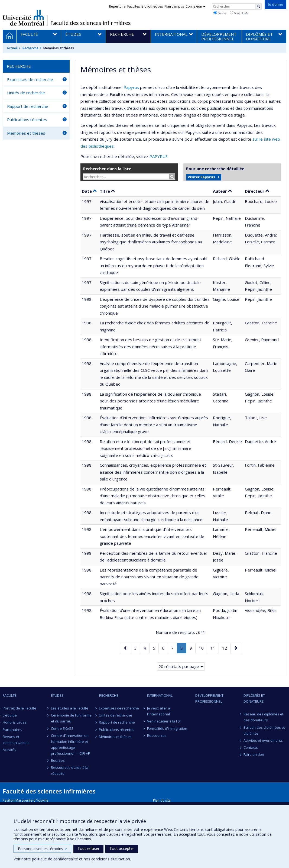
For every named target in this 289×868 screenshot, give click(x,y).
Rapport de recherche (28, 106)
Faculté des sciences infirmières (91, 23)
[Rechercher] (258, 7)
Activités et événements (263, 740)
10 (203, 648)
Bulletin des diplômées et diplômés (264, 730)
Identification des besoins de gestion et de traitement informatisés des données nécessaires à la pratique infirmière (150, 346)
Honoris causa (15, 722)
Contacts (251, 747)
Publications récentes (27, 120)
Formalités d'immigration (167, 728)
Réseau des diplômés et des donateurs (263, 717)
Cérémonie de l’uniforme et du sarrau (71, 718)
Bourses (58, 760)
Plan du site (162, 800)
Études (57, 695)
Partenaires (12, 730)
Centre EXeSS (62, 728)
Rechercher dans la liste (107, 169)
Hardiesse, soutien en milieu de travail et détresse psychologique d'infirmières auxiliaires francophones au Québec (151, 242)
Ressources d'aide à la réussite (70, 770)
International (160, 695)
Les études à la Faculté (70, 708)
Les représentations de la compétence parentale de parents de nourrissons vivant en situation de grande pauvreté (149, 577)
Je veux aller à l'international (159, 711)
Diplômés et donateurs (254, 698)
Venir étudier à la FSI (164, 721)
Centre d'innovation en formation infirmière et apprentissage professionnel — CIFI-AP (71, 744)
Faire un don (254, 754)
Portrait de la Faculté (20, 708)
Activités (9, 750)
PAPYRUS (159, 156)
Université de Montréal (23, 18)
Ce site (220, 13)
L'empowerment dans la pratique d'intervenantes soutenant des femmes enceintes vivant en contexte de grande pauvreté (152, 536)
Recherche (30, 48)
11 (215, 648)
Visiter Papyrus (201, 177)
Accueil (12, 48)
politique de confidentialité (55, 859)
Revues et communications (16, 740)
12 (226, 648)
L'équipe (10, 715)
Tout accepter (122, 848)
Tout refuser (88, 848)
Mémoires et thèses (26, 133)
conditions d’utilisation (111, 859)
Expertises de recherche (30, 79)
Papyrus (131, 87)
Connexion (195, 6)
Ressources (157, 735)
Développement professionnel (209, 698)
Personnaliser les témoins (42, 849)
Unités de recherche (26, 93)
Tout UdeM (239, 13)
